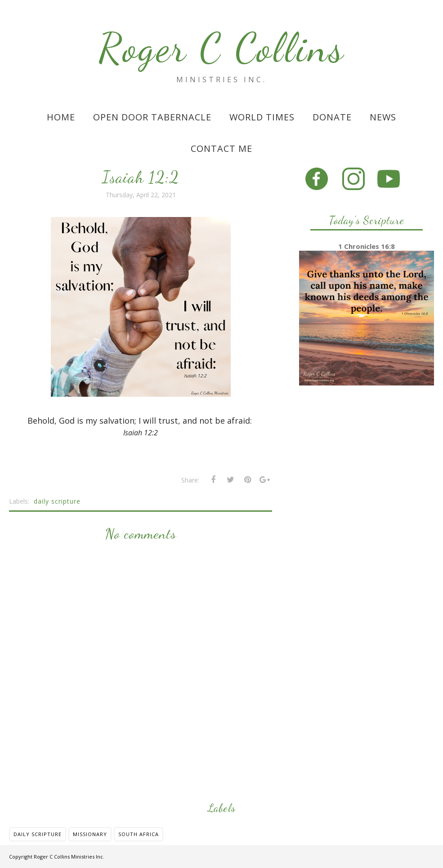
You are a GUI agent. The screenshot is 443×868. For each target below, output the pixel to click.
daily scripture (57, 501)
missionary (90, 834)
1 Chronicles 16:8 (367, 246)
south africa (139, 834)
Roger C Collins (222, 48)
